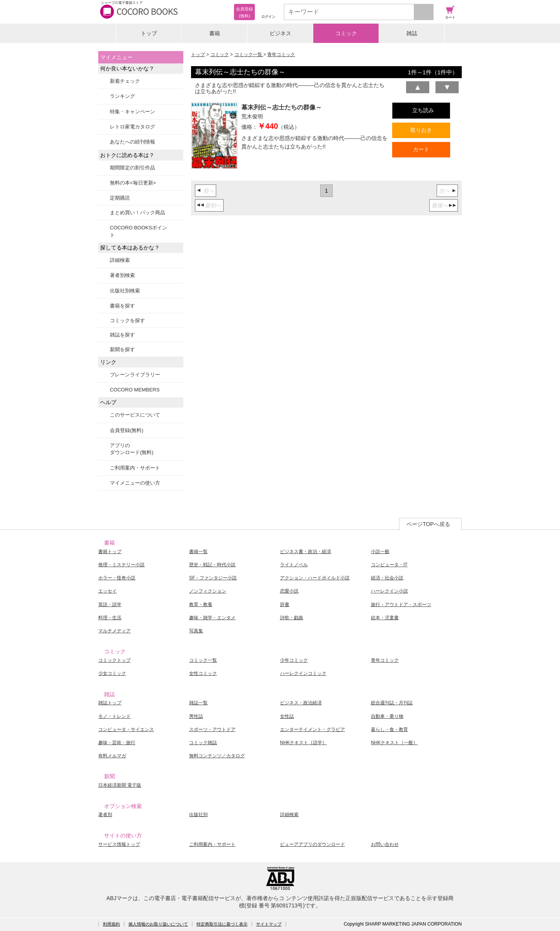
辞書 (285, 605)
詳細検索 (120, 260)
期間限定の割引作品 (132, 168)
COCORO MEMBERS (135, 390)
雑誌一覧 (198, 703)
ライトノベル (294, 565)
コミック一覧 (249, 55)
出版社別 (198, 815)
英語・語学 (110, 605)
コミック (346, 33)
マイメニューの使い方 (135, 483)
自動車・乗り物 (387, 716)
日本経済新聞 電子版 (120, 785)
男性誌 (196, 716)
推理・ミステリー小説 (121, 565)
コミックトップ (114, 660)
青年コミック (281, 55)
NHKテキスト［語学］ (303, 743)
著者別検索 (122, 275)
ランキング (122, 96)
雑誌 (412, 33)
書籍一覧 (198, 552)
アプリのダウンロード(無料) (132, 449)
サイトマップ (269, 924)
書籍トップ (110, 552)
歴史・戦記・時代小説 (212, 565)
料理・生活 (110, 618)
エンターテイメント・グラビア (312, 729)
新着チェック (125, 81)
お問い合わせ (385, 844)
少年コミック (294, 660)
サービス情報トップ (119, 844)
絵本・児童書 (385, 618)
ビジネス (280, 33)
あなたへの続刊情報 (132, 142)
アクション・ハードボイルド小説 (315, 578)
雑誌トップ (110, 703)
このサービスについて (135, 415)
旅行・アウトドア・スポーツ (401, 605)
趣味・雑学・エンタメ (212, 618)
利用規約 (111, 924)
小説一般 (380, 552)
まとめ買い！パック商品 (137, 213)
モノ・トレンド (114, 716)
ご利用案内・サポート (135, 468)
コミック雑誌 (203, 743)
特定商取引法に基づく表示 (222, 924)
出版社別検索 (125, 291)
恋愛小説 (289, 591)
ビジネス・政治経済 (301, 703)
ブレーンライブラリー (135, 375)
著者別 (105, 815)
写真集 (196, 631)
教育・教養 (201, 605)
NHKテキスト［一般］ (394, 743)
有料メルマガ (112, 756)
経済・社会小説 (387, 578)
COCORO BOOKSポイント (138, 231)
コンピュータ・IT (389, 565)
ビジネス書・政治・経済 (306, 552)
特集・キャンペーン (132, 112)
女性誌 (287, 716)
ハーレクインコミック (303, 673)
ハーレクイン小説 (389, 591)
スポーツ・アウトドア (212, 729)
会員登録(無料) (127, 430)
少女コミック (112, 673)
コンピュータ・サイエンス (126, 729)
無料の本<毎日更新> (133, 183)
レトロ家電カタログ (132, 127)
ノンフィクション (208, 591)
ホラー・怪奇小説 (117, 578)
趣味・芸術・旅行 (117, 743)
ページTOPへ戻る (428, 524)
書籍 (215, 33)
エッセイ (108, 591)
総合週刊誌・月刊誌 (392, 703)
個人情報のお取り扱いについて (158, 924)
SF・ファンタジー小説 (213, 578)
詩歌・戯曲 (292, 618)
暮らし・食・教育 (389, 729)
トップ (149, 33)
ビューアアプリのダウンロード (312, 844)
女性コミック (203, 673)
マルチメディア (114, 631)
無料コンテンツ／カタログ (217, 756)
